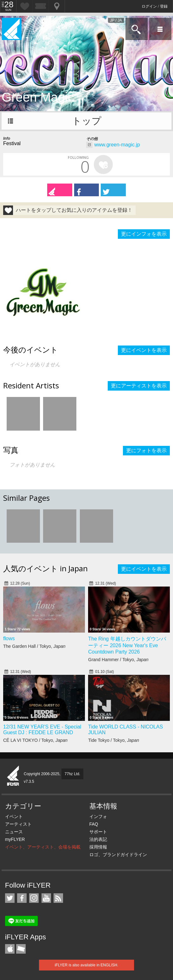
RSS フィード (58, 898)
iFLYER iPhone (10, 949)
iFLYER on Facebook (22, 898)
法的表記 (98, 839)
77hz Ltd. (72, 774)
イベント (14, 816)
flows (9, 638)
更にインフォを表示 (144, 234)
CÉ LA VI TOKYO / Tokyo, (35, 740)
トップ (87, 121)
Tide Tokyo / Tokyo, (114, 740)
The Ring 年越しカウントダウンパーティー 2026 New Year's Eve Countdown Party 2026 (127, 645)
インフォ (98, 816)
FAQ (94, 824)
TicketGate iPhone (21, 949)
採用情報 (98, 847)
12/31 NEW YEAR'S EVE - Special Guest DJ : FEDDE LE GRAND (42, 730)
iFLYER (13, 776)
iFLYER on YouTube (46, 898)
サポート (98, 832)
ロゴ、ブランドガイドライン (118, 855)
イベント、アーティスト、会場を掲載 (43, 847)
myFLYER (15, 839)
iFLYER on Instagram (34, 898)
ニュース (14, 832)
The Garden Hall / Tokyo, (34, 646)
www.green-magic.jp (117, 145)
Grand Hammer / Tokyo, (118, 660)
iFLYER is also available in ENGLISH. (87, 965)
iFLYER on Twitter (10, 898)
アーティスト (18, 824)
